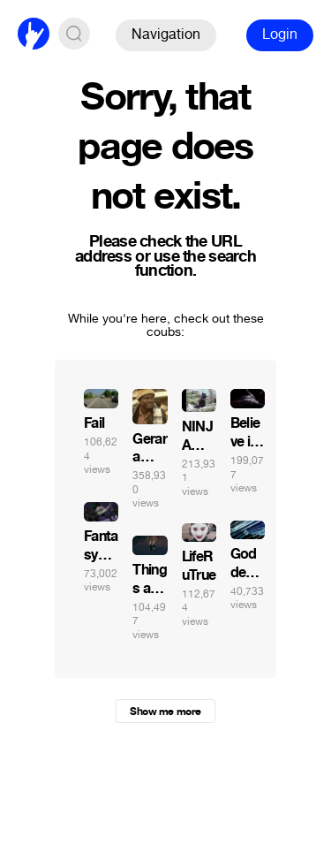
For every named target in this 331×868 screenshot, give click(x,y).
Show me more (165, 712)
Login (280, 34)
